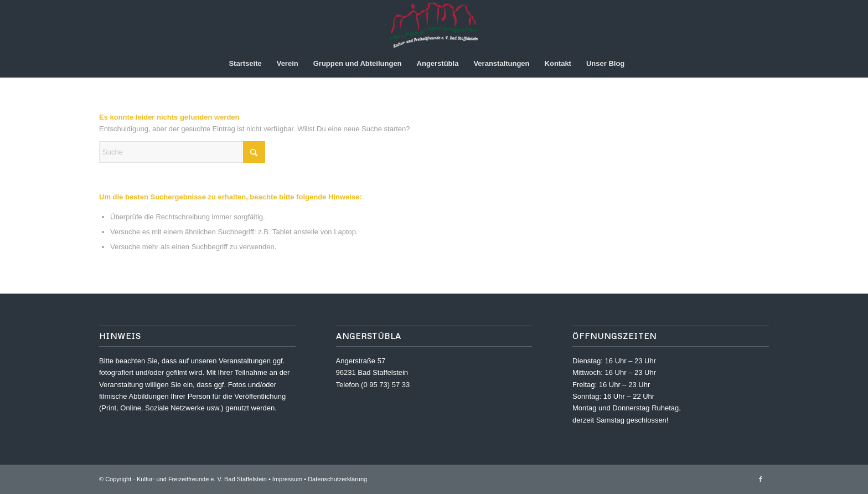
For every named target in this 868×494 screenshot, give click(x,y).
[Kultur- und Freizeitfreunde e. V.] (434, 25)
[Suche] (639, 64)
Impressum (287, 479)
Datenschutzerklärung (337, 479)
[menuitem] (245, 64)
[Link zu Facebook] (761, 479)
